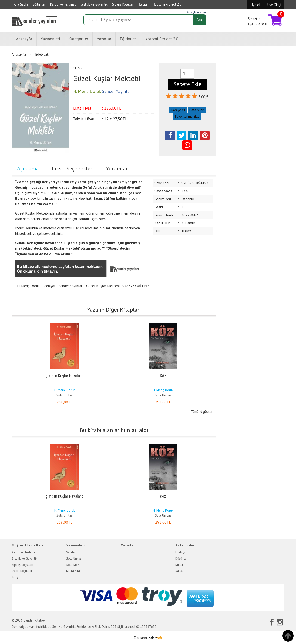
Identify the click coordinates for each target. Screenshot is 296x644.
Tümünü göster (202, 412)
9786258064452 (136, 286)
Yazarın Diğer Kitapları (114, 310)
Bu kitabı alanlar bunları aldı (114, 430)
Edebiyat (49, 286)
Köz (163, 376)
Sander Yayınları (71, 286)
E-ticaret (141, 638)
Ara (199, 20)
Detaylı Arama (196, 12)
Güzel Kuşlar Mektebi (103, 286)
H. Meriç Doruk (28, 286)
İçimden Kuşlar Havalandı (65, 376)
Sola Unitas (65, 395)
